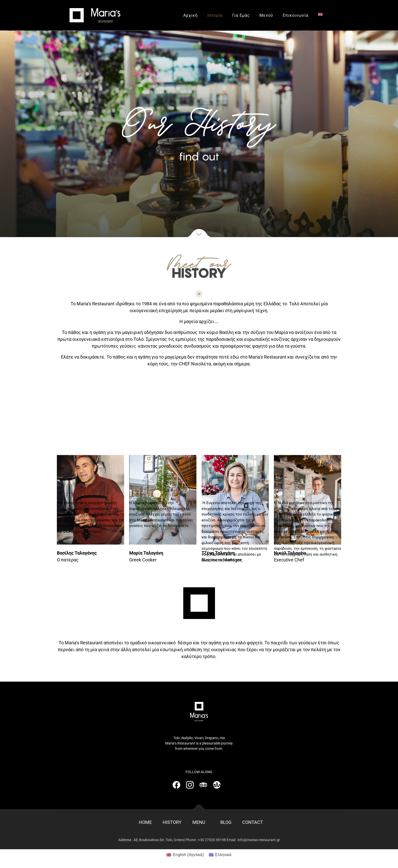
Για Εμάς (241, 15)
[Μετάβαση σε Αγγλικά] (320, 14)
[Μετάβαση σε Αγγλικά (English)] (185, 855)
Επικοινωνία (296, 15)
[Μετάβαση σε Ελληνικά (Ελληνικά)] (220, 855)
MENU (199, 822)
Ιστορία (215, 15)
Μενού (266, 15)
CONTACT (253, 822)
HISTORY (172, 822)
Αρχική (190, 15)
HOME (145, 822)
